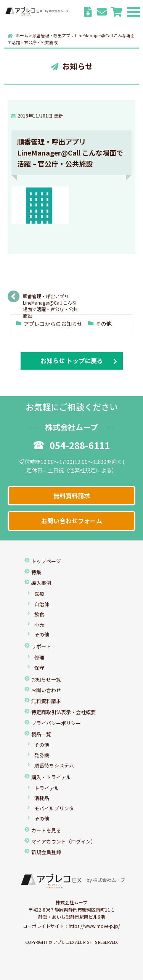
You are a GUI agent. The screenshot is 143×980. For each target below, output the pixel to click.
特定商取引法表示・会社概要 (63, 712)
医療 (39, 594)
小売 (39, 625)
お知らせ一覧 (46, 679)
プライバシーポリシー (56, 723)
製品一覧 (41, 734)
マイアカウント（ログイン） (63, 841)
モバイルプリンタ (54, 808)
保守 (39, 668)
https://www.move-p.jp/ (94, 926)
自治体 (42, 604)
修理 (39, 657)
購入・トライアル (51, 777)
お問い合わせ (46, 690)
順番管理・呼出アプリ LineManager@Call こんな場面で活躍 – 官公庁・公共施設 (50, 299)
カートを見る (46, 830)
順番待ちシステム (54, 765)
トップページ (46, 561)
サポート (41, 646)
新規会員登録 (46, 852)
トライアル (47, 788)
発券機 (42, 755)
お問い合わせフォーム (72, 521)
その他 (104, 324)
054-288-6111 (72, 445)
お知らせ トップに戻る (72, 361)
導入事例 (41, 583)
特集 (36, 572)
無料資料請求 (72, 496)
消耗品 (42, 798)
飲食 (39, 614)
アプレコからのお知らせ (53, 324)
